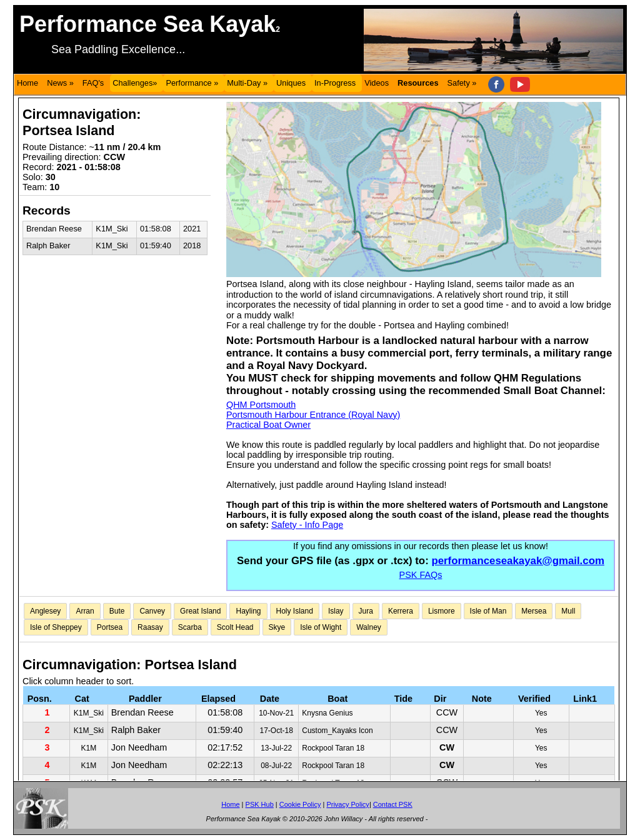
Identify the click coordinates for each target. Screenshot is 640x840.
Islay (336, 611)
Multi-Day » (247, 83)
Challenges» (135, 83)
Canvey (152, 611)
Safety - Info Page (307, 525)
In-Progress (335, 83)
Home (27, 83)
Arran (85, 611)
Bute (117, 611)
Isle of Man (488, 611)
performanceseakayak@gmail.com (517, 561)
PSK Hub (260, 804)
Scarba (190, 627)
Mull (568, 611)
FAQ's (93, 83)
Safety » (462, 83)
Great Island (200, 611)
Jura (366, 611)
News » (60, 83)
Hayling (248, 611)
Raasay (150, 627)
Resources (418, 83)
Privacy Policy (347, 804)
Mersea (534, 611)
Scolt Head (235, 627)
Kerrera (401, 611)
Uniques (291, 83)
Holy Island (295, 611)
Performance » (192, 83)
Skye (277, 627)
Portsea (110, 627)
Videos (377, 83)
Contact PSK (393, 804)
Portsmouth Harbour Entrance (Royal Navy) (313, 415)
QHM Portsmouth (261, 405)
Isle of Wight (321, 627)
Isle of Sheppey (56, 627)
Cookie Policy (300, 804)
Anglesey (45, 611)
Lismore (442, 611)
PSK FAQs (421, 575)
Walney (369, 627)
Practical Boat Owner (268, 425)
